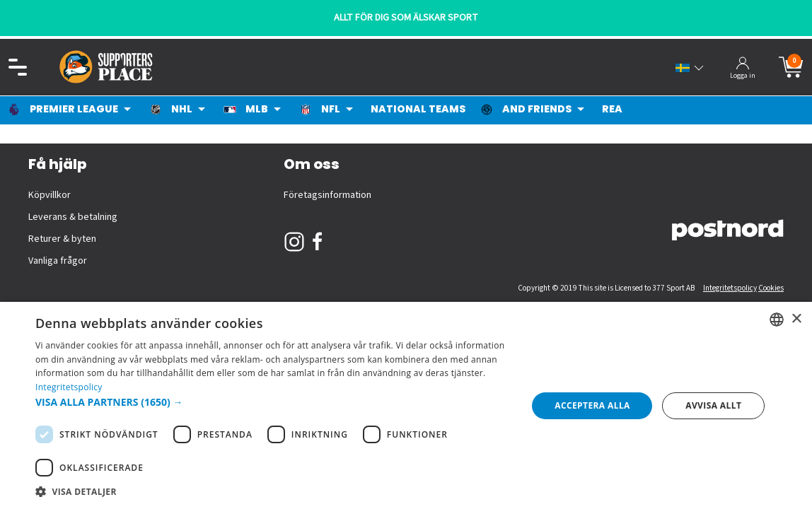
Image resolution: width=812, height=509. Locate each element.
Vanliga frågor (58, 261)
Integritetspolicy (730, 288)
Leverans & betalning (73, 217)
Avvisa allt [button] (713, 405)
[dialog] (406, 405)
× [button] (796, 319)
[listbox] (777, 320)
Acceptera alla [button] (592, 405)
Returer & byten (62, 239)
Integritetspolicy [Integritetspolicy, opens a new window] (69, 387)
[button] (274, 402)
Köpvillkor (50, 195)
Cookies (771, 288)
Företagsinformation (327, 195)
